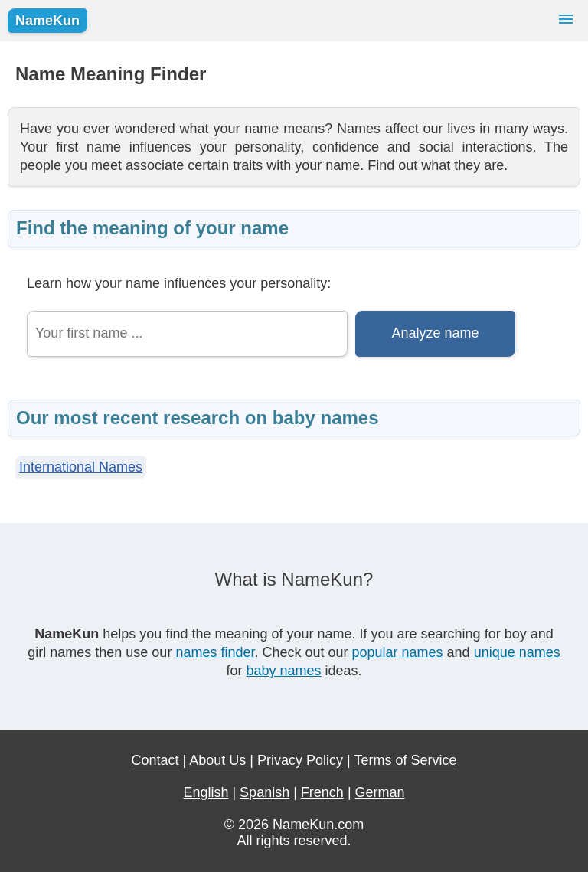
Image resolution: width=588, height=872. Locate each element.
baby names (283, 671)
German (380, 792)
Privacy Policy (300, 760)
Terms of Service (405, 760)
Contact (155, 760)
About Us (217, 760)
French (322, 792)
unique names (517, 652)
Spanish (265, 792)
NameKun (47, 21)
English (206, 792)
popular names (398, 652)
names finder (215, 652)
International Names (81, 467)
